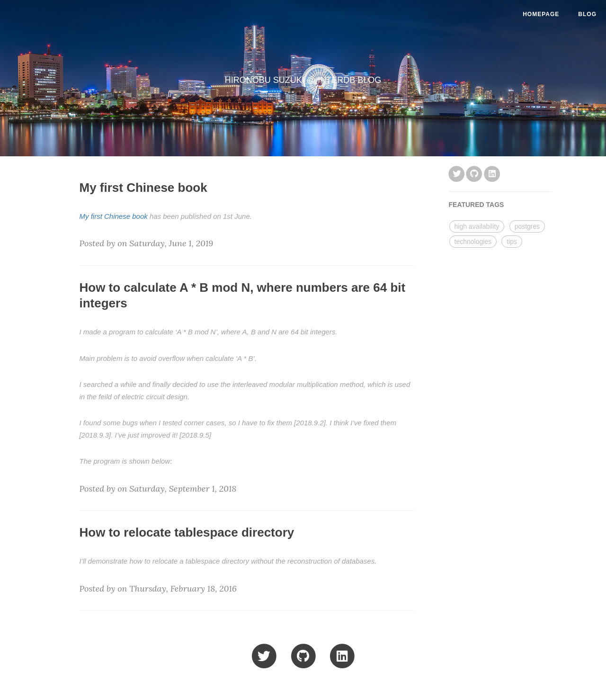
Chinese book (126, 216)
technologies (473, 242)
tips (512, 242)
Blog (587, 14)
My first (92, 216)
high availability (477, 226)
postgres (527, 226)
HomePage (541, 14)
